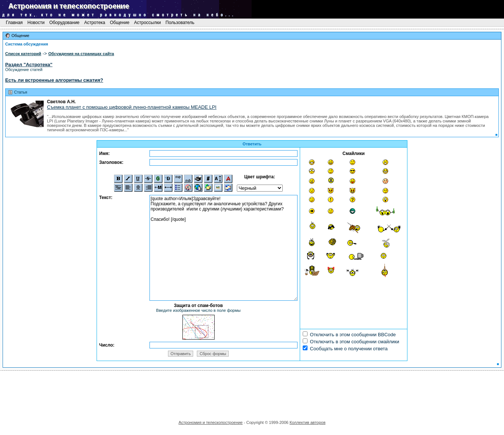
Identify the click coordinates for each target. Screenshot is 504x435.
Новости (36, 23)
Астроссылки (147, 23)
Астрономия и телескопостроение (210, 422)
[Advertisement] (252, 393)
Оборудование (64, 23)
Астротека (95, 23)
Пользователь (180, 23)
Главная (14, 23)
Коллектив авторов (307, 422)
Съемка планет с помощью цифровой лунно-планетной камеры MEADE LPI (132, 107)
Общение (120, 23)
